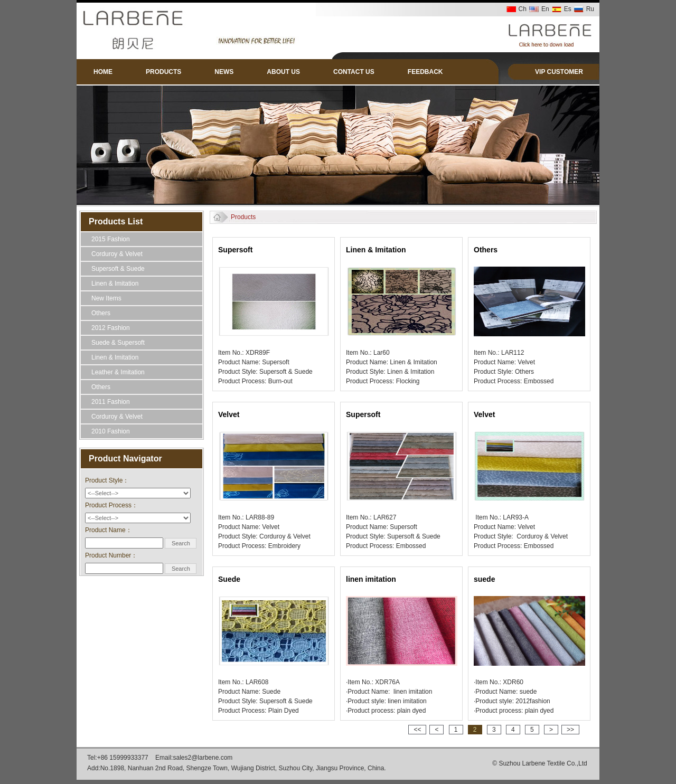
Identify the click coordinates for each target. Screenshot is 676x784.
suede (484, 579)
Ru (590, 9)
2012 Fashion (111, 328)
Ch (523, 9)
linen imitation (371, 579)
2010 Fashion (111, 431)
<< (417, 730)
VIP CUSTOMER (559, 72)
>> (570, 730)
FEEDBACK (425, 72)
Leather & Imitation (118, 372)
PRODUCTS (163, 72)
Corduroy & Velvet (117, 254)
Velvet (229, 414)
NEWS (224, 72)
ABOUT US (283, 72)
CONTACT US (354, 72)
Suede (229, 579)
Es (568, 9)
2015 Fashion (111, 239)
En (545, 9)
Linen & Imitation (115, 284)
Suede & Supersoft (118, 343)
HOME (103, 72)
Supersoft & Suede (118, 269)
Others (101, 313)
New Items (106, 298)
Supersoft (235, 250)
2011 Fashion (111, 402)
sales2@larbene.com (203, 758)
